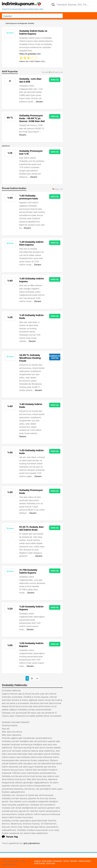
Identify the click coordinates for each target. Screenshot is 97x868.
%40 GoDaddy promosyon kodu (29, 197)
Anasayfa (37, 861)
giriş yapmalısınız (32, 843)
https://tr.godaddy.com (30, 54)
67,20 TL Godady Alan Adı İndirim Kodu (31, 528)
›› (37, 678)
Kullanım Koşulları (85, 861)
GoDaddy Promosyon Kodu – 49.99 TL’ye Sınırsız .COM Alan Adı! (32, 118)
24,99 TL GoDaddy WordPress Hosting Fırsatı (30, 358)
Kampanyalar (58, 861)
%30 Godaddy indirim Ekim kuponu (31, 243)
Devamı (39, 102)
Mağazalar (74, 861)
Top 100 (66, 861)
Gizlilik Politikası (40, 863)
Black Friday (51, 863)
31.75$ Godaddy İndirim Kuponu (28, 571)
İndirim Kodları (47, 861)
